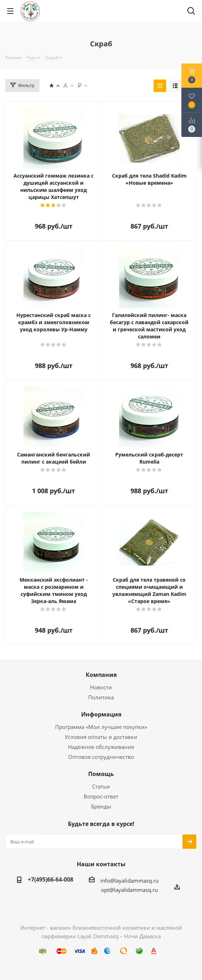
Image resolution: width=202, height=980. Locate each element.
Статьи (101, 786)
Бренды (101, 806)
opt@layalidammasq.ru (129, 890)
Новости (101, 687)
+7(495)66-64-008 (51, 879)
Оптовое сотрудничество (101, 757)
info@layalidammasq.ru (129, 881)
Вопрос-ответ (101, 796)
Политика (101, 697)
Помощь (101, 774)
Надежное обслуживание (101, 747)
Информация (101, 714)
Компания (101, 675)
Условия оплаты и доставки (101, 737)
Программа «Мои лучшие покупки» (101, 727)
